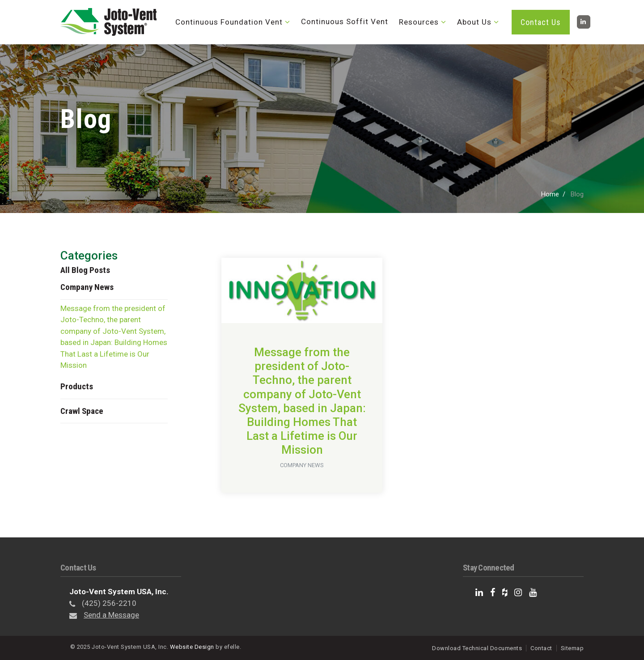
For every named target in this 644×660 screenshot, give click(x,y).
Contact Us (541, 22)
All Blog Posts (85, 270)
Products (77, 386)
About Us (474, 22)
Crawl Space (82, 411)
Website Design (192, 647)
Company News (87, 287)
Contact (541, 648)
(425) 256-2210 (109, 603)
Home (550, 194)
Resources (419, 22)
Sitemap (572, 648)
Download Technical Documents (477, 648)
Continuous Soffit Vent (345, 21)
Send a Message (111, 615)
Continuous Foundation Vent (229, 22)
